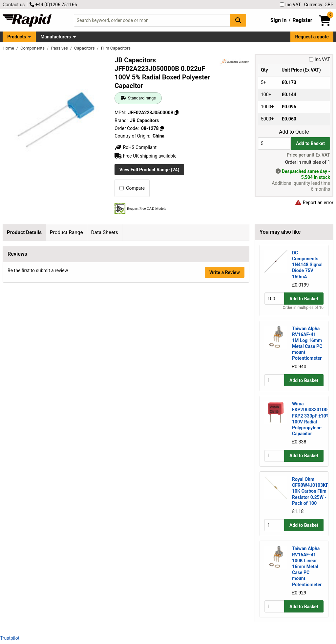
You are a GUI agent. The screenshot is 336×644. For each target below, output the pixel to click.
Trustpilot (10, 638)
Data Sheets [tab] (105, 232)
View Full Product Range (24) (149, 170)
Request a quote (312, 37)
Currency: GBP (319, 5)
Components (33, 48)
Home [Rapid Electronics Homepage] (9, 48)
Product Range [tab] (66, 232)
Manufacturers (56, 37)
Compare (132, 188)
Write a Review (225, 459)
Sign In (279, 20)
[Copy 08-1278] (162, 128)
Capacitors (85, 48)
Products (17, 37)
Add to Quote (294, 132)
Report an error (314, 203)
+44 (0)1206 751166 (53, 5)
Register (302, 20)
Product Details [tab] (24, 232)
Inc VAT (290, 5)
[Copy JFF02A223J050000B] (177, 113)
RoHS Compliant (136, 147)
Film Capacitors (116, 48)
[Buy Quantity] (274, 143)
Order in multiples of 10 (303, 308)
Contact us (14, 5)
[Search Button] (238, 20)
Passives (60, 48)
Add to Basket (310, 143)
